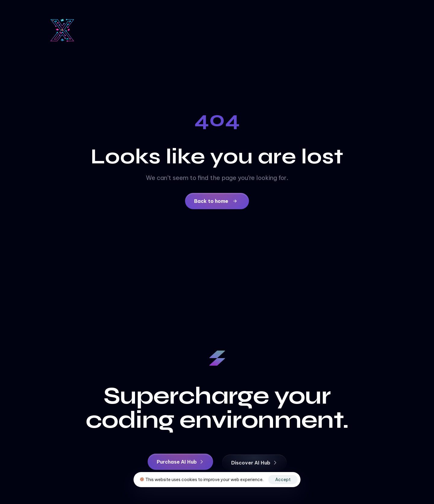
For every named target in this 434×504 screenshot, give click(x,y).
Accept (283, 480)
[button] (180, 463)
